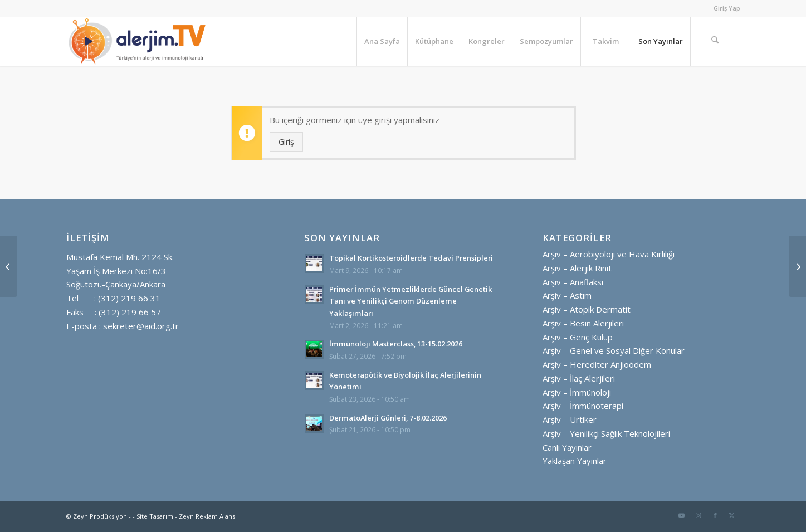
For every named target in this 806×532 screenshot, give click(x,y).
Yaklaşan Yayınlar (575, 461)
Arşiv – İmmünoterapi (583, 406)
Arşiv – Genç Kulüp (578, 337)
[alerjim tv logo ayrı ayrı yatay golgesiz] (138, 41)
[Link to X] (732, 515)
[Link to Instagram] (698, 515)
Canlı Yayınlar (567, 447)
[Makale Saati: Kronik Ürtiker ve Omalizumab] (9, 266)
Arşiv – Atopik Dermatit (587, 309)
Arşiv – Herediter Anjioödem (597, 364)
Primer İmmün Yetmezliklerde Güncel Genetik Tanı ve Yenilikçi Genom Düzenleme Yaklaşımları (411, 301)
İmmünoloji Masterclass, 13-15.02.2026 (396, 344)
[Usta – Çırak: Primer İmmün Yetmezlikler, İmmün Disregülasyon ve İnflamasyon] (797, 266)
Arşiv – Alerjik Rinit (577, 268)
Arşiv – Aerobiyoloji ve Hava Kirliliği (609, 254)
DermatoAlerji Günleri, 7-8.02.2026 (388, 418)
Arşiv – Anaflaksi (573, 282)
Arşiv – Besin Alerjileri (583, 323)
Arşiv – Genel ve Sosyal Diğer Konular (614, 350)
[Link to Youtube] (682, 515)
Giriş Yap (727, 8)
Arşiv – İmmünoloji (577, 392)
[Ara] (715, 41)
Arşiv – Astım (567, 295)
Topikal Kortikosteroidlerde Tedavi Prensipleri (411, 258)
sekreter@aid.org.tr (141, 326)
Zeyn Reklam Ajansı (208, 516)
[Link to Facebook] (715, 515)
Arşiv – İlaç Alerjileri (579, 378)
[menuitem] (724, 8)
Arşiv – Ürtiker (570, 419)
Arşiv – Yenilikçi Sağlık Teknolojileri (606, 433)
